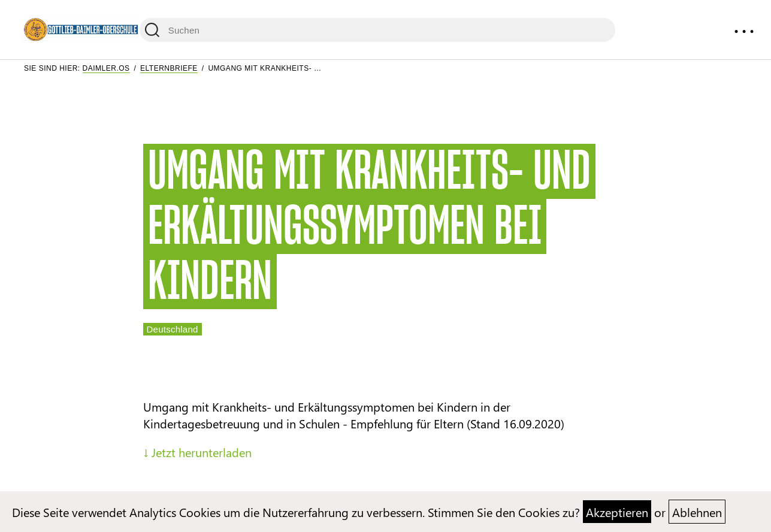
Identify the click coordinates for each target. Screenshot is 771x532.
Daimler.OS (106, 68)
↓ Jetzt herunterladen (197, 452)
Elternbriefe (169, 68)
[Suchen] (377, 30)
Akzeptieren (617, 512)
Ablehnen (697, 512)
